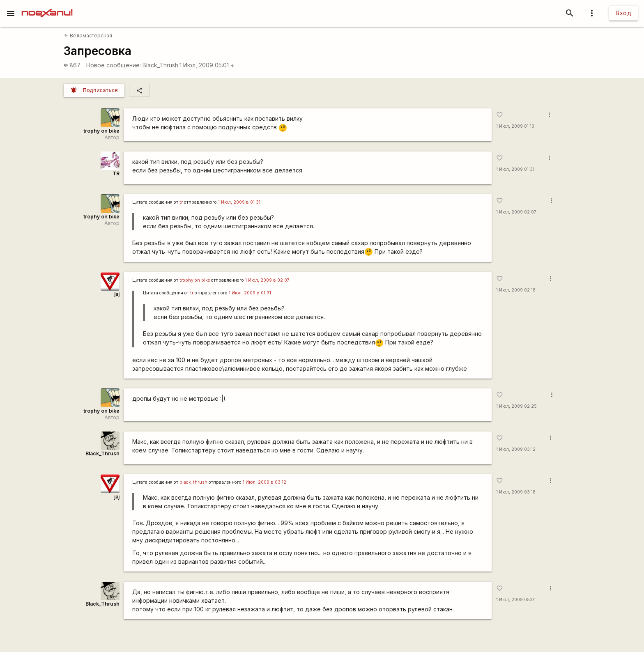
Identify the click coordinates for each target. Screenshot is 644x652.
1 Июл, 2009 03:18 (516, 492)
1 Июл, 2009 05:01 (207, 65)
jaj (117, 294)
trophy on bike (101, 131)
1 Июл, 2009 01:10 (515, 126)
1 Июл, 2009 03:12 (516, 449)
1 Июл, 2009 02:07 (516, 212)
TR (116, 173)
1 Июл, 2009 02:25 (516, 406)
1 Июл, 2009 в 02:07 (267, 280)
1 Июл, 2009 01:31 (515, 169)
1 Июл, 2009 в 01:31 (239, 202)
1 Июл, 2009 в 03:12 (264, 482)
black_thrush (193, 482)
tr (181, 202)
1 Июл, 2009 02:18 (516, 290)
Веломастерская (88, 36)
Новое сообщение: (114, 65)
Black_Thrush (160, 65)
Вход (623, 13)
